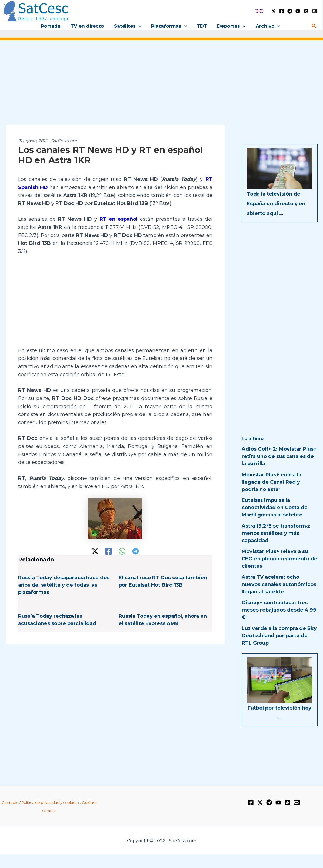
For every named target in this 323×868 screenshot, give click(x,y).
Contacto (10, 802)
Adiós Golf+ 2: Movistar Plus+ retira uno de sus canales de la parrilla (279, 456)
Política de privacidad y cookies (49, 802)
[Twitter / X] (274, 11)
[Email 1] (314, 11)
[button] (139, 26)
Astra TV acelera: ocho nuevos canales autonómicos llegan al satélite (279, 584)
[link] (259, 11)
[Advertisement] (161, 86)
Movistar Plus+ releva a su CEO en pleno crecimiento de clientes (279, 559)
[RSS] (306, 11)
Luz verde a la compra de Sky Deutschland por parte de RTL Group (279, 636)
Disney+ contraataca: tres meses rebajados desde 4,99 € (279, 610)
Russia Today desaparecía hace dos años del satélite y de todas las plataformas (64, 585)
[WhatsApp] (122, 551)
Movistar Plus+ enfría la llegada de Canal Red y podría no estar (272, 482)
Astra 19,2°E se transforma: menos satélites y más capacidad (276, 533)
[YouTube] (298, 11)
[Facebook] (282, 11)
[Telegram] (290, 11)
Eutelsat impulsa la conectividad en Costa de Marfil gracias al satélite (275, 508)
